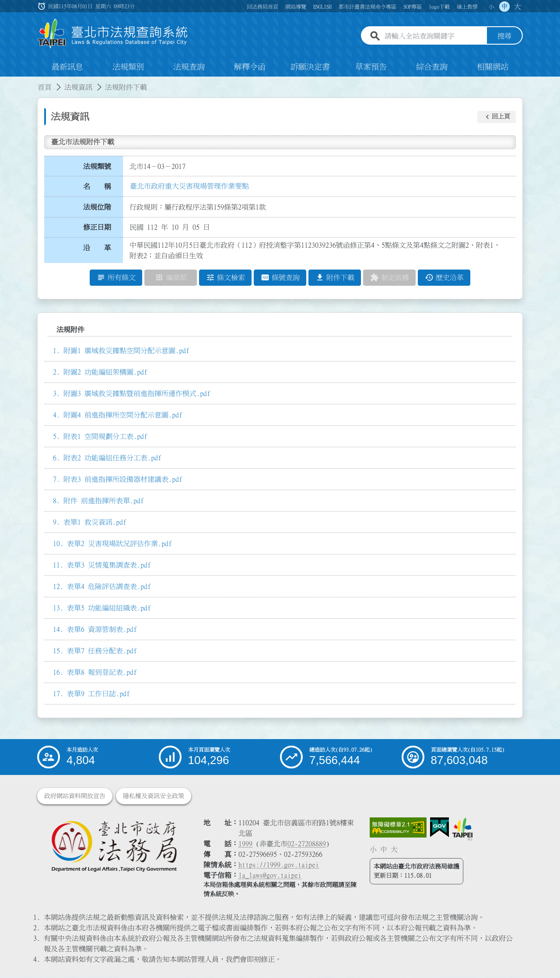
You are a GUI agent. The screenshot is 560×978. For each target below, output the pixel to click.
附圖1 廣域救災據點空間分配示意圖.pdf (126, 351)
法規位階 (97, 207)
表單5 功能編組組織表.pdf (109, 608)
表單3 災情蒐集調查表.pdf (109, 565)
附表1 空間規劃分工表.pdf (105, 437)
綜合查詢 (432, 67)
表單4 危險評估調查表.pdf (109, 587)
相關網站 (493, 67)
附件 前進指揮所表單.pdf (104, 501)
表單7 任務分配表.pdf (102, 651)
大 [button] (518, 7)
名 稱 (97, 187)
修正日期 (97, 228)
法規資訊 (78, 88)
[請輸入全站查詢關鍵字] (434, 36)
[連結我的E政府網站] (439, 828)
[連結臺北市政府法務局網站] (114, 846)
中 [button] (504, 7)
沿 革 (97, 248)
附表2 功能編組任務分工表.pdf (112, 458)
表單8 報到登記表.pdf (102, 673)
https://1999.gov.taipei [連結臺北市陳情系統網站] (279, 865)
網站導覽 (296, 7)
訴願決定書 (310, 67)
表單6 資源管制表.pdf (102, 630)
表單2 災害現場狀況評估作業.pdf (119, 544)
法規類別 (128, 67)
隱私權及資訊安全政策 (154, 796)
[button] (497, 117)
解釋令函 (250, 67)
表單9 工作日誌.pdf (98, 694)
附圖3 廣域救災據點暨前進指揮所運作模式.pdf (137, 394)
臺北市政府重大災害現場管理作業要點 (189, 186)
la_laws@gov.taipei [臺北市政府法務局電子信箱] (270, 876)
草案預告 (371, 67)
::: (5, 82)
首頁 (45, 88)
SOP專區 (413, 7)
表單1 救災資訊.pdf (95, 522)
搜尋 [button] (504, 36)
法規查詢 (189, 67)
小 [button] (491, 7)
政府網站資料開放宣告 (75, 796)
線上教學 (467, 7)
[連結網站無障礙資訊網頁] (398, 828)
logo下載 (439, 7)
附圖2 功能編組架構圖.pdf (105, 372)
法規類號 (97, 166)
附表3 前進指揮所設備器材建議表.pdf (123, 480)
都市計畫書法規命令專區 (367, 7)
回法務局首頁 (262, 7)
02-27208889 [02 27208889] (307, 844)
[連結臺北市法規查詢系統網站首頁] (113, 34)
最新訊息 (67, 67)
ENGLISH (322, 7)
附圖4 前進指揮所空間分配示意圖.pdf (123, 415)
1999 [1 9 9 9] (245, 844)
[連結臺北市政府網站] (462, 829)
